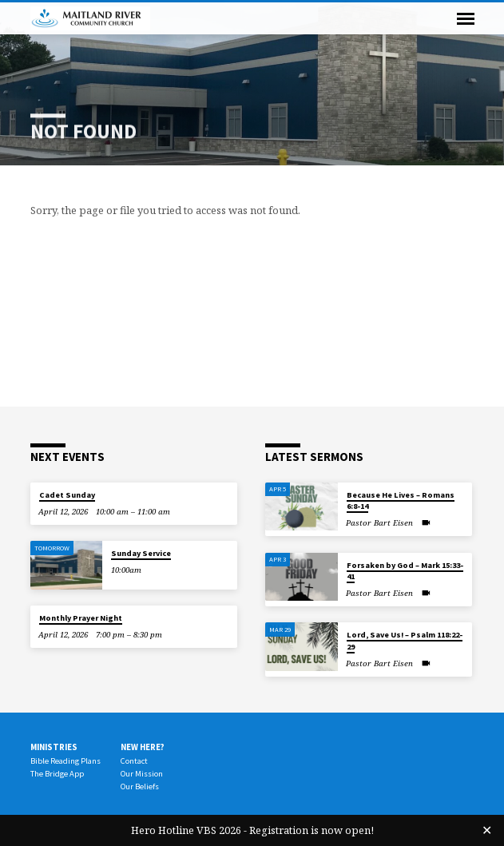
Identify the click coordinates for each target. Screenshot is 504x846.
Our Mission (142, 774)
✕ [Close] (487, 830)
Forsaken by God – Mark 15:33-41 (405, 571)
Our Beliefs (140, 786)
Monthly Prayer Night (81, 618)
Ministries (54, 747)
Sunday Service (141, 553)
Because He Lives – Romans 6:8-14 (401, 500)
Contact (134, 761)
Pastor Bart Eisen (379, 523)
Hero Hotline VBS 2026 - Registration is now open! (252, 830)
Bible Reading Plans (65, 761)
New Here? (143, 747)
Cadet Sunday (67, 495)
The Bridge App (57, 774)
